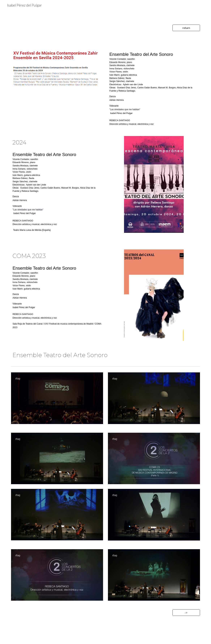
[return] (186, 28)
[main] (154, 89)
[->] (186, 613)
